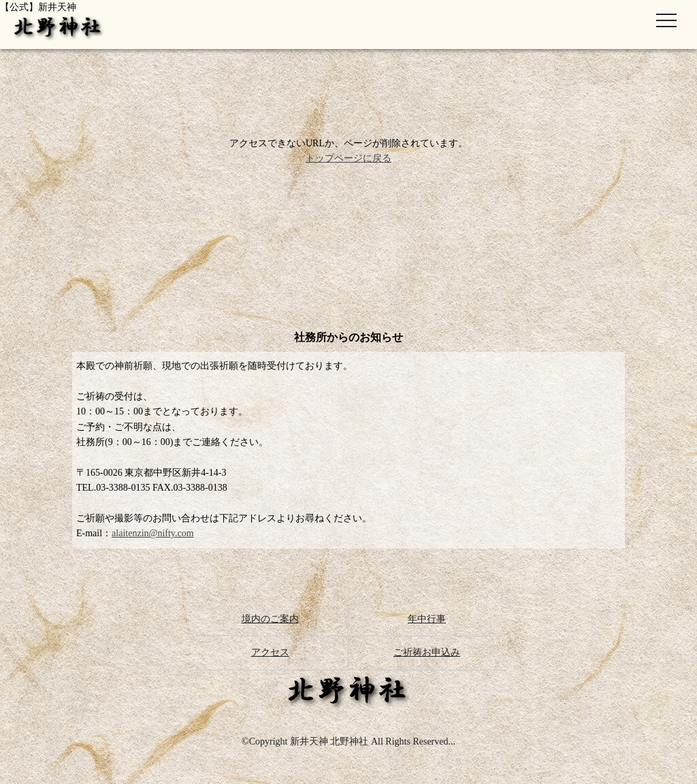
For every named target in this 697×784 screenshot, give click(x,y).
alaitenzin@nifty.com (152, 533)
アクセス (270, 652)
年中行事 (427, 619)
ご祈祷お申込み (427, 652)
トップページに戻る (348, 158)
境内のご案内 (270, 619)
